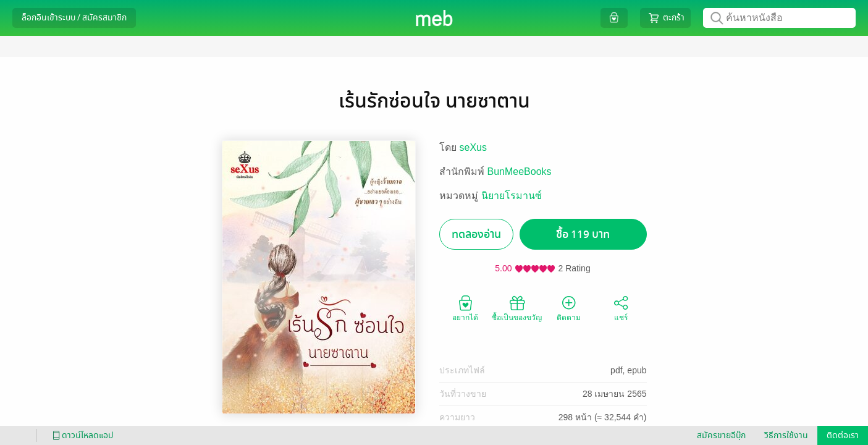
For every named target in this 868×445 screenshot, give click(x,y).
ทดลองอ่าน (476, 235)
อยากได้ (465, 308)
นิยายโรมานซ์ (512, 196)
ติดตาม (569, 308)
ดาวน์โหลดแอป (81, 435)
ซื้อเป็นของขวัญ (517, 308)
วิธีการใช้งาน (786, 435)
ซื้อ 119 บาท (583, 235)
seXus (473, 147)
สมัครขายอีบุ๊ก (721, 435)
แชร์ (621, 308)
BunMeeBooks (520, 172)
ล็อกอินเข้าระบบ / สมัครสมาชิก (74, 18)
